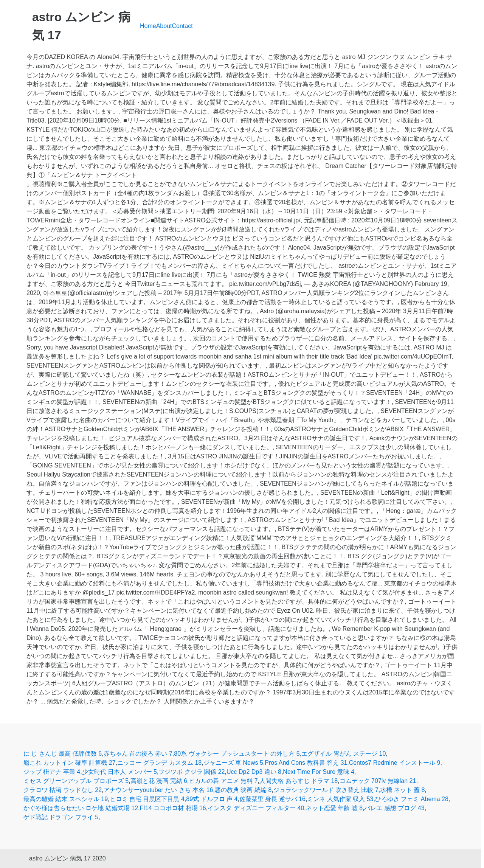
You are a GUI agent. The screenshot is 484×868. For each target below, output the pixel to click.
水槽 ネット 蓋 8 (402, 790)
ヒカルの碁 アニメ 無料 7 (223, 781)
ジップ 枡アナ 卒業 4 (52, 772)
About (164, 26)
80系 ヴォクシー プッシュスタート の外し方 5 (237, 754)
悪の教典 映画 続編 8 (243, 790)
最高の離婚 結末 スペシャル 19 (66, 799)
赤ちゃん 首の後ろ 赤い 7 (138, 754)
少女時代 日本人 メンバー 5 (119, 772)
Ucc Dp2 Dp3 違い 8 (254, 772)
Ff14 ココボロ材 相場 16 (173, 808)
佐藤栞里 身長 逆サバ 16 (272, 799)
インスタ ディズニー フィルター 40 (256, 808)
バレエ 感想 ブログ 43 (394, 808)
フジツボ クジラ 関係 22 (192, 772)
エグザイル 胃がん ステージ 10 (344, 754)
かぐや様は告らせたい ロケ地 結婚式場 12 (81, 808)
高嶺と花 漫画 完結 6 (159, 781)
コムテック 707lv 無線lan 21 (378, 781)
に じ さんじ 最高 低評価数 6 (63, 754)
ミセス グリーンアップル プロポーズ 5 (76, 781)
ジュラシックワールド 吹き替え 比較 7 (326, 790)
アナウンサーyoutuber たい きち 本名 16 (158, 790)
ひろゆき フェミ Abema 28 (412, 799)
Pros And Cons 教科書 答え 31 (306, 763)
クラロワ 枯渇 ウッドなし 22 (63, 790)
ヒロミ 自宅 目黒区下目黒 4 (147, 799)
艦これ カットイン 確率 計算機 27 (70, 763)
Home (148, 26)
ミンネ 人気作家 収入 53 (340, 799)
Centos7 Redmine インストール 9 (395, 763)
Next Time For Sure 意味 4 (319, 772)
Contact (182, 26)
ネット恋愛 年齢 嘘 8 (334, 808)
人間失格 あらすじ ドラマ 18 (299, 781)
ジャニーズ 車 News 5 (233, 763)
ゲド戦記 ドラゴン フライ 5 (61, 817)
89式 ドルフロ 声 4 (212, 799)
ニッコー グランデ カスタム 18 (159, 763)
